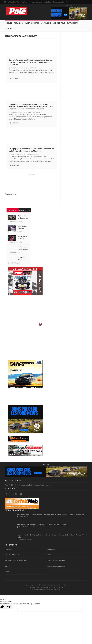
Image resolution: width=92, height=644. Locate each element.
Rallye (49, 555)
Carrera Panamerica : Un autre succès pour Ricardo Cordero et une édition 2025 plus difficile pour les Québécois (30, 62)
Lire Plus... (14, 79)
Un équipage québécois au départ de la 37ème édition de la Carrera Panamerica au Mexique (32, 150)
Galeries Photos (32, 23)
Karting (8, 566)
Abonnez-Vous (59, 23)
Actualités (19, 23)
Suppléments (72, 23)
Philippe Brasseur (35, 68)
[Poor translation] (8, 607)
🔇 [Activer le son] (40, 324)
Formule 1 (8, 549)
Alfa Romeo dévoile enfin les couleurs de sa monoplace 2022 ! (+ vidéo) (42, 525)
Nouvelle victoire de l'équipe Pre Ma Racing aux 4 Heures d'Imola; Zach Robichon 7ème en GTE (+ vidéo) (52, 536)
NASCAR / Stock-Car (12, 555)
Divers (7, 572)
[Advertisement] (32, 182)
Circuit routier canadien (56, 560)
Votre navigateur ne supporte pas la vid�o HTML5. (25, 312)
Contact (9, 29)
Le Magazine (46, 23)
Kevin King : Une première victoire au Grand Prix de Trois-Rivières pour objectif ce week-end (51, 514)
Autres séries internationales (16, 560)
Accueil (9, 23)
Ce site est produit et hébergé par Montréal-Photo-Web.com (46, 587)
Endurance (51, 549)
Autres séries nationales (56, 566)
